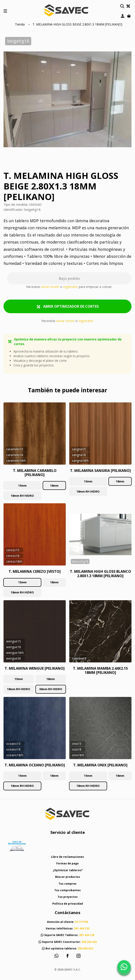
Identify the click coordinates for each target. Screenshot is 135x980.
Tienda (20, 24)
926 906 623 (85, 948)
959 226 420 (89, 942)
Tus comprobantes (67, 890)
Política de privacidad (68, 904)
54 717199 (81, 922)
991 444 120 (82, 928)
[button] (122, 6)
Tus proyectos (68, 897)
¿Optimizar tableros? (68, 870)
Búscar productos (68, 877)
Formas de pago (67, 863)
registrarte (70, 287)
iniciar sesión (50, 287)
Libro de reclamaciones (67, 857)
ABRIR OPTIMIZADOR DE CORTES (68, 307)
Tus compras (67, 884)
